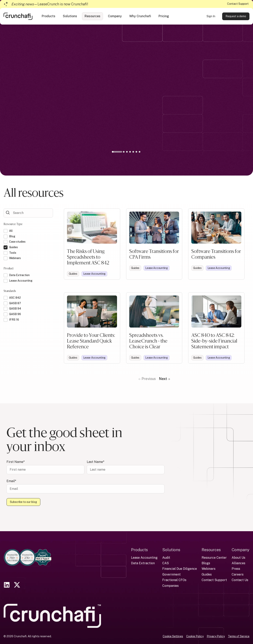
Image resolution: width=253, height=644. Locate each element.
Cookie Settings (173, 636)
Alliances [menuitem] (238, 563)
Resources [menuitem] (211, 550)
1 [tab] (118, 153)
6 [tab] (136, 152)
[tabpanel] (126, 106)
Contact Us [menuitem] (240, 580)
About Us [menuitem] (238, 558)
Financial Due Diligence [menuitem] (180, 569)
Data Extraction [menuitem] (143, 563)
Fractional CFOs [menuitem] (174, 580)
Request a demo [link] (236, 16)
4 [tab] (130, 152)
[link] (18, 16)
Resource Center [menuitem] (214, 558)
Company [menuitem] (241, 550)
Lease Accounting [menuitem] (144, 558)
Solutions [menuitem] (171, 550)
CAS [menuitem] (166, 563)
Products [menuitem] (139, 550)
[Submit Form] (8, 213)
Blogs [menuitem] (206, 563)
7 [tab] (140, 152)
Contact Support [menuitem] (214, 580)
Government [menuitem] (171, 574)
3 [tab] (127, 152)
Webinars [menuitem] (209, 569)
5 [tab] (133, 152)
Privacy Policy (216, 636)
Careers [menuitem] (238, 574)
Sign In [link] (211, 16)
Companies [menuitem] (170, 586)
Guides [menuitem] (207, 574)
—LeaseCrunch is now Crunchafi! (50, 4)
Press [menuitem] (236, 569)
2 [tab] (124, 152)
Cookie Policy (195, 636)
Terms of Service (239, 636)
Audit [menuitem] (166, 558)
